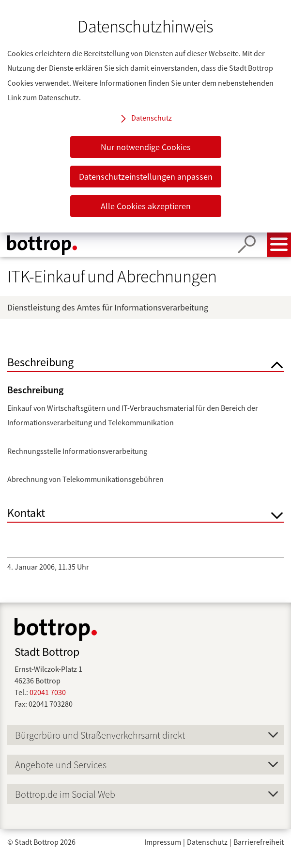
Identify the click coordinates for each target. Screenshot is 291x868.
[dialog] (145, 116)
